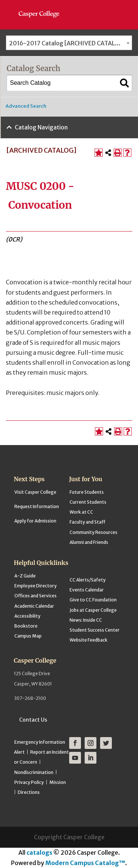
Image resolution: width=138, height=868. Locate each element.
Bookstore (26, 626)
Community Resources (93, 532)
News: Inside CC (86, 620)
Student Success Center (95, 630)
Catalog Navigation (41, 127)
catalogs (39, 853)
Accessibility (27, 616)
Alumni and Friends (89, 542)
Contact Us (33, 720)
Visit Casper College (35, 492)
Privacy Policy (29, 782)
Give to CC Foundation (93, 600)
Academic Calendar (34, 606)
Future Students (87, 492)
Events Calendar (87, 590)
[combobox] (69, 43)
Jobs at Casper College (93, 610)
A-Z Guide (25, 576)
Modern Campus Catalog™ (85, 863)
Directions (29, 792)
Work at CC (81, 512)
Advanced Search (26, 106)
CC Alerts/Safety (88, 580)
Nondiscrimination (34, 772)
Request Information (37, 506)
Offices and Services (36, 596)
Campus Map (28, 636)
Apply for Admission (35, 521)
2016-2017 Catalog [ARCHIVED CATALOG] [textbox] (68, 43)
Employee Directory (36, 586)
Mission (58, 782)
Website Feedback (89, 640)
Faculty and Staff (87, 522)
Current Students (88, 502)
